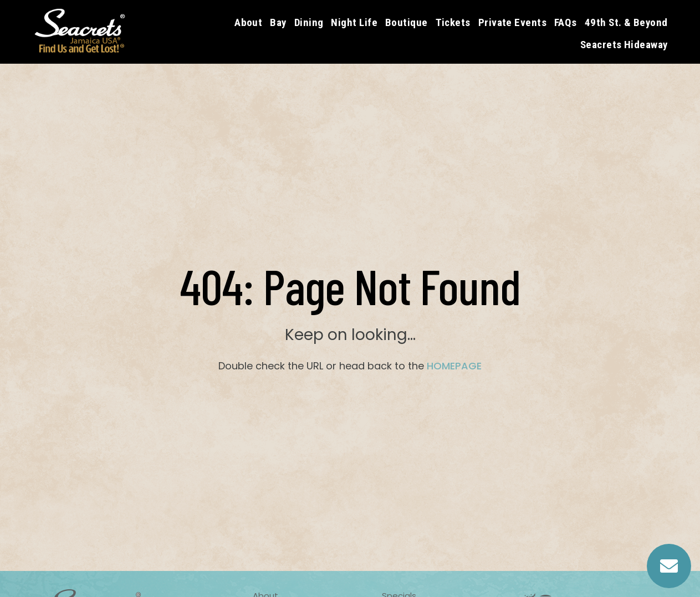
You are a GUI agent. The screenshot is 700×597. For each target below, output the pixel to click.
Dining (309, 22)
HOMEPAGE (454, 366)
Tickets (453, 22)
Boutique (407, 22)
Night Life (354, 22)
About (248, 22)
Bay (278, 22)
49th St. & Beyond (626, 22)
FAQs (566, 22)
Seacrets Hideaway (624, 45)
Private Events (512, 22)
